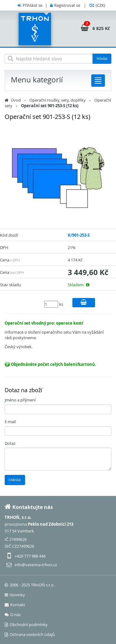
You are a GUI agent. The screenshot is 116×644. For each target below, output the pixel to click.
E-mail (10, 422)
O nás (13, 615)
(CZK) (100, 5)
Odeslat (15, 480)
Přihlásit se (32, 5)
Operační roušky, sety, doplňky (58, 100)
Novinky (15, 595)
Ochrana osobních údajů (30, 634)
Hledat (102, 58)
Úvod (16, 100)
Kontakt (15, 605)
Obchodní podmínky (26, 624)
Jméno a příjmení (20, 400)
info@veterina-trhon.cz (36, 565)
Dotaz (10, 443)
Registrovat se (67, 5)
